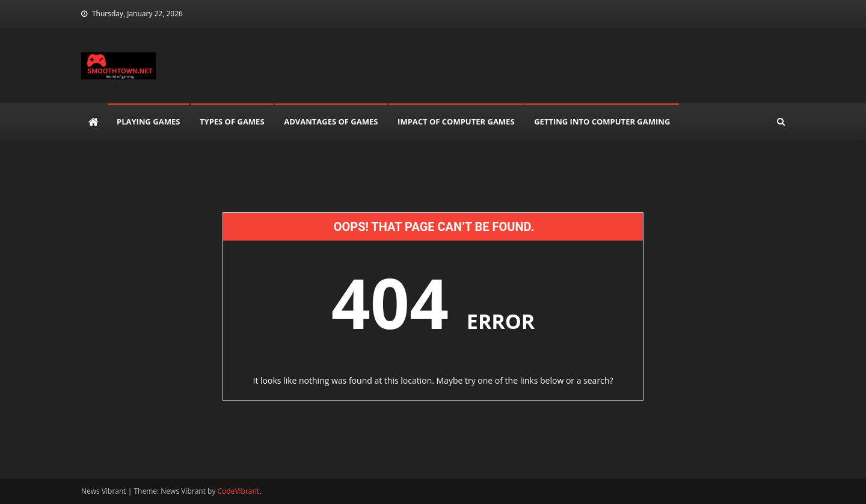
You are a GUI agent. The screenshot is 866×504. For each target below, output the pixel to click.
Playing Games (148, 121)
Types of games (232, 121)
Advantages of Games (331, 121)
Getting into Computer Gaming (602, 121)
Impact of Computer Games (456, 121)
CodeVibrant (239, 491)
